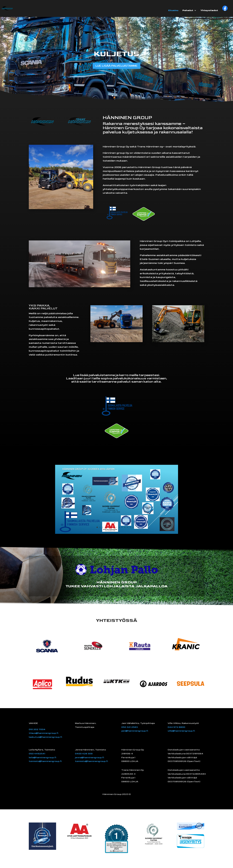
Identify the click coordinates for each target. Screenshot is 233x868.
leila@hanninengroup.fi (43, 757)
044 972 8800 (176, 727)
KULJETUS (117, 53)
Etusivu (173, 10)
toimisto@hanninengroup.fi (45, 761)
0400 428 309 (84, 754)
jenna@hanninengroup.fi (90, 757)
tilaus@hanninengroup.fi (44, 733)
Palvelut (188, 10)
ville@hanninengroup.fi (181, 731)
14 (133, 527)
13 (130, 527)
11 (125, 527)
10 (122, 527)
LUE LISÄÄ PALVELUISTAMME (117, 66)
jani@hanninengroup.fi (135, 731)
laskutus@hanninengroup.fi (45, 737)
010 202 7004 (37, 729)
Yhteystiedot (209, 10)
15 (136, 527)
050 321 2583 (130, 727)
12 (128, 527)
